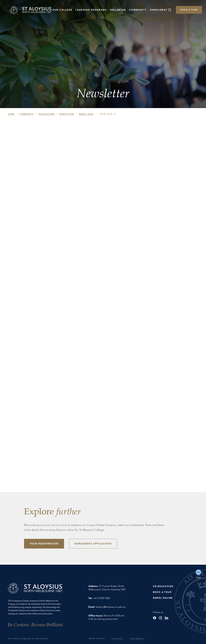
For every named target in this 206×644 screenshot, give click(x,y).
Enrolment (159, 10)
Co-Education (163, 586)
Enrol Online (163, 598)
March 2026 (86, 114)
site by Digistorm (137, 639)
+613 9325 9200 (101, 598)
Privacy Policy (117, 639)
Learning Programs (91, 10)
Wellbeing (118, 10)
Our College (62, 10)
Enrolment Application (93, 544)
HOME (11, 114)
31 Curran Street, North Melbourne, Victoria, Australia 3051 (107, 588)
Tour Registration (44, 544)
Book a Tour (189, 10)
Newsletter (67, 114)
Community (138, 10)
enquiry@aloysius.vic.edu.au (111, 607)
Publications (47, 114)
